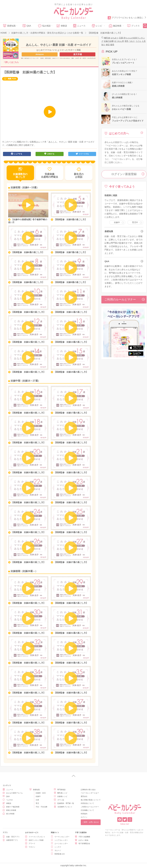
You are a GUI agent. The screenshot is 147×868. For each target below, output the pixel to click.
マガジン (30, 847)
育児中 (135, 222)
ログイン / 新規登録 (128, 174)
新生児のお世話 (79, 173)
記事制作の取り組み (88, 790)
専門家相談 (60, 790)
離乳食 (107, 38)
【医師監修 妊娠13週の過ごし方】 (71, 342)
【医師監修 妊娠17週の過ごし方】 (71, 413)
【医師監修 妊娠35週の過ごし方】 (71, 693)
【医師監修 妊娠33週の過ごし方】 (71, 663)
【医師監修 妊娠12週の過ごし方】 (28, 342)
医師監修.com (58, 854)
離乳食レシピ (61, 793)
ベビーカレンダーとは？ (90, 793)
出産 (37, 800)
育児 (37, 803)
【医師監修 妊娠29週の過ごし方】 (71, 603)
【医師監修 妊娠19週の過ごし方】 (71, 443)
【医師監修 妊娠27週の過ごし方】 (71, 562)
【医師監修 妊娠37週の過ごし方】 (71, 723)
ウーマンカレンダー (60, 837)
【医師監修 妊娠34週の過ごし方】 (28, 693)
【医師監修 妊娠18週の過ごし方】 (28, 443)
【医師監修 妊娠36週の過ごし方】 (28, 723)
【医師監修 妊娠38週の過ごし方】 (28, 753)
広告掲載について (87, 810)
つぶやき (8, 800)
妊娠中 (117, 222)
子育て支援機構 (83, 837)
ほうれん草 (119, 41)
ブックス (133, 26)
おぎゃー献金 (82, 840)
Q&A (27, 26)
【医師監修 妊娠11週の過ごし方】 (71, 312)
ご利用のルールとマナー (125, 299)
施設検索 (115, 26)
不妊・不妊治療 (41, 807)
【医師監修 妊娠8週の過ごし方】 (28, 282)
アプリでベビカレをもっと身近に (127, 18)
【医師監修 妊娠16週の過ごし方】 (28, 413)
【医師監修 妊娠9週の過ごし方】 (70, 282)
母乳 (127, 41)
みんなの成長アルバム (13, 793)
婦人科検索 (9, 814)
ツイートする (82, 154)
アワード (30, 843)
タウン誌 (59, 800)
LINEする (49, 154)
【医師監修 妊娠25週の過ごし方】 (71, 532)
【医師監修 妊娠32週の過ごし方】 (28, 663)
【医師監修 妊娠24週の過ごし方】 (28, 532)
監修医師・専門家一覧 (64, 803)
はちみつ (114, 38)
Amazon (40, 54)
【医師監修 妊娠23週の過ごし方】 (71, 502)
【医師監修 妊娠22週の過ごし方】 (28, 502)
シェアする (17, 154)
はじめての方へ (117, 133)
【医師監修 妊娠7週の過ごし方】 (70, 252)
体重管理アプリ (10, 840)
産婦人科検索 (9, 810)
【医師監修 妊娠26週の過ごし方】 (28, 562)
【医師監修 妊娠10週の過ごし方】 (28, 312)
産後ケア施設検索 (11, 807)
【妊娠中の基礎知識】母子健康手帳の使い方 (28, 221)
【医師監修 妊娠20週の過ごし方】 (28, 472)
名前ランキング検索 (34, 840)
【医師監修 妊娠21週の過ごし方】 (71, 472)
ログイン (84, 817)
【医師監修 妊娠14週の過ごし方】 (28, 372)
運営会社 (84, 796)
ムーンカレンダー (59, 843)
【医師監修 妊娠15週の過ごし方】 (71, 372)
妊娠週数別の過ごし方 (20, 173)
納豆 (108, 45)
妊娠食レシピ (61, 796)
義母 (112, 45)
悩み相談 (44, 26)
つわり (132, 41)
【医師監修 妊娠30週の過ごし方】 (28, 633)
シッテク (56, 847)
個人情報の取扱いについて (91, 800)
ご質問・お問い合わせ (91, 822)
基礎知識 (9, 26)
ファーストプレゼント (35, 837)
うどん (138, 41)
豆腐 (121, 38)
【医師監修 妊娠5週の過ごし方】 (70, 219)
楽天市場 (78, 54)
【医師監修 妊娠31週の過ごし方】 (71, 633)
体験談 (62, 26)
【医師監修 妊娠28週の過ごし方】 (28, 603)
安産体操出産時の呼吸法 (50, 173)
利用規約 (84, 814)
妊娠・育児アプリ (11, 837)
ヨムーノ (56, 850)
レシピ (97, 26)
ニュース (79, 26)
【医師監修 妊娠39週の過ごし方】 (71, 753)
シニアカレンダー (59, 840)
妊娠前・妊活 (41, 793)
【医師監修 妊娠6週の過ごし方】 (28, 252)
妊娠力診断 (109, 41)
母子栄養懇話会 (83, 843)
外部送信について (87, 803)
